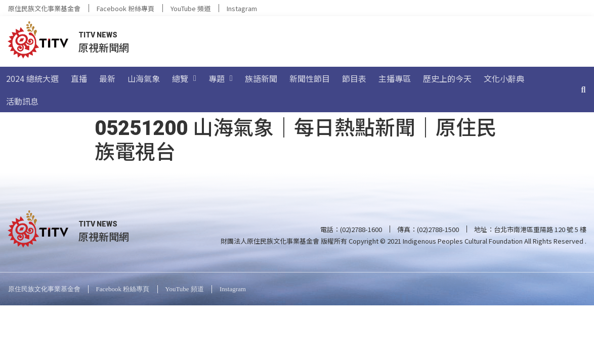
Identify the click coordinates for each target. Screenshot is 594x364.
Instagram (242, 8)
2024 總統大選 (32, 78)
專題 (221, 78)
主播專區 (395, 78)
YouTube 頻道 (190, 8)
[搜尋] (583, 89)
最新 (107, 78)
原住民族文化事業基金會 (44, 8)
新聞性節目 (310, 78)
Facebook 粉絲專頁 (125, 8)
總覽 (184, 78)
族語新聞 (261, 78)
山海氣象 (144, 78)
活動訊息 (22, 101)
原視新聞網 (104, 47)
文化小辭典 (504, 78)
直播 (79, 78)
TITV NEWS (98, 35)
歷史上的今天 (447, 78)
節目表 (354, 78)
